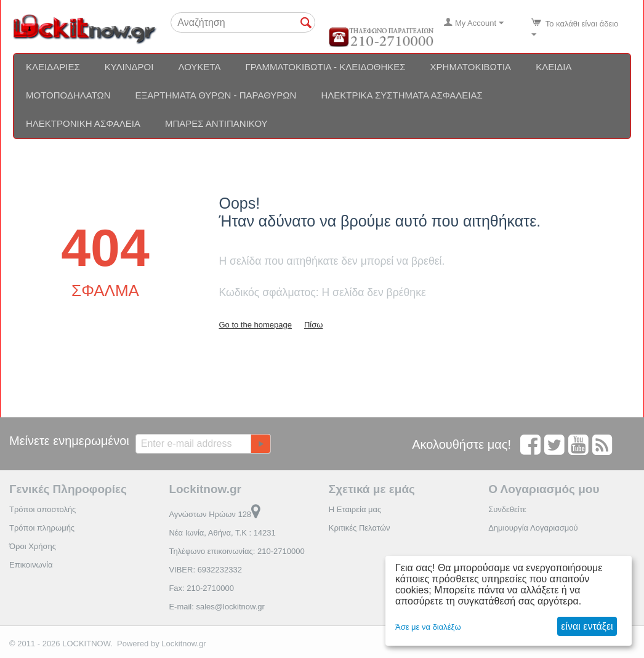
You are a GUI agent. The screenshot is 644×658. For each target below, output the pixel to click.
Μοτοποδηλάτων (68, 95)
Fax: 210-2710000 (201, 588)
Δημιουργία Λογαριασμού (533, 528)
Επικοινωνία (31, 565)
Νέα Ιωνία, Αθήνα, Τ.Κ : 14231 (222, 533)
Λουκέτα (199, 67)
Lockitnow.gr (183, 644)
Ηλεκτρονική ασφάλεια (83, 123)
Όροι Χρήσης (33, 546)
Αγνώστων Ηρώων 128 (215, 514)
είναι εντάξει (587, 626)
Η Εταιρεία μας (355, 509)
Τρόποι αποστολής (42, 509)
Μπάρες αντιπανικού (216, 123)
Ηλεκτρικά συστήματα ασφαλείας (401, 95)
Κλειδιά (553, 67)
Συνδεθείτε (507, 509)
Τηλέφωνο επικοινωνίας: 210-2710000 (236, 551)
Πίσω (313, 325)
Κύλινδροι (129, 67)
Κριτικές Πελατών (360, 528)
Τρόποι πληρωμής (42, 528)
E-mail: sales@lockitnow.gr (217, 607)
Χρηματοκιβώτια (471, 67)
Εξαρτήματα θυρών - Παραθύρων (216, 95)
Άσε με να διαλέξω (428, 627)
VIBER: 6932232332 (205, 570)
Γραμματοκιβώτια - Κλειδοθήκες (325, 67)
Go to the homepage (255, 325)
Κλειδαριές (53, 67)
